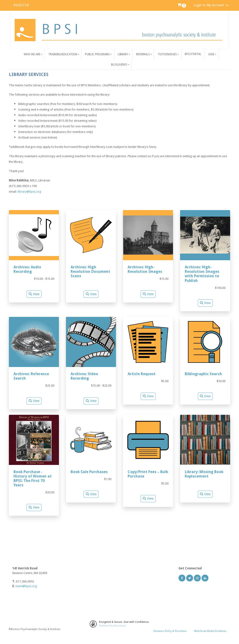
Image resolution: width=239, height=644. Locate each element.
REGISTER (21, 5)
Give (212, 54)
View (34, 294)
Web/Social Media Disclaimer (210, 631)
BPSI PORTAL (193, 54)
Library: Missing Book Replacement (204, 474)
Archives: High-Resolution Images (145, 269)
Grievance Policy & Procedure (170, 631)
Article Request (142, 374)
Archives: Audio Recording (27, 269)
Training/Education (63, 54)
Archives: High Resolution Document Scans (90, 272)
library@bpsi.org (29, 192)
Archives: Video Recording (84, 376)
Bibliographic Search (203, 374)
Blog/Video (119, 64)
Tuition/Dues (168, 54)
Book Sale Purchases (89, 472)
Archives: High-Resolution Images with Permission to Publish (202, 274)
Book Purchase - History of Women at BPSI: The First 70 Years (33, 479)
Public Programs (98, 54)
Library (123, 54)
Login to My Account (211, 5)
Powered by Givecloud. (113, 626)
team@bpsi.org (26, 586)
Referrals (143, 54)
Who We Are (32, 54)
